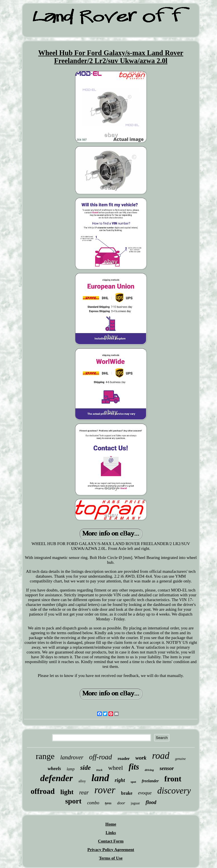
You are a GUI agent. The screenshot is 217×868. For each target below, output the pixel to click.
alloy (82, 781)
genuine (180, 759)
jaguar (135, 803)
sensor (167, 768)
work (141, 758)
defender (57, 778)
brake (127, 793)
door (121, 803)
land (100, 778)
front (173, 779)
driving (149, 770)
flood (151, 802)
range (45, 756)
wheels (54, 769)
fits (134, 767)
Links (111, 833)
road (161, 756)
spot (133, 782)
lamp (71, 769)
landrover (72, 757)
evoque (145, 793)
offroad (43, 791)
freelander (150, 781)
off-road (100, 757)
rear (84, 792)
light (67, 792)
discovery (174, 791)
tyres (108, 803)
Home (111, 824)
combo (93, 803)
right (120, 780)
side (85, 768)
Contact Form (111, 841)
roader (124, 758)
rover (105, 790)
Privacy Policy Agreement (111, 850)
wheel (116, 768)
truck (99, 770)
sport (73, 801)
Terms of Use (111, 858)
